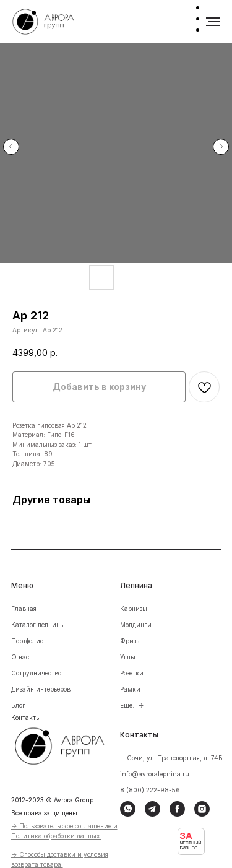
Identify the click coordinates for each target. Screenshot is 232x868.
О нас (20, 657)
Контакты (26, 718)
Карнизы (134, 609)
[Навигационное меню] (213, 22)
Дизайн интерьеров (41, 689)
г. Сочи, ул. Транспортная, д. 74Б (171, 758)
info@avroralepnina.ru (155, 774)
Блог (18, 705)
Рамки (130, 689)
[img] (68, 744)
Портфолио (27, 641)
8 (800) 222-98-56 (150, 790)
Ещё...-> (132, 705)
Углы (128, 657)
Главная (24, 609)
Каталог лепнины (38, 625)
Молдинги (136, 625)
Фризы (131, 641)
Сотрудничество (36, 673)
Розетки (132, 673)
